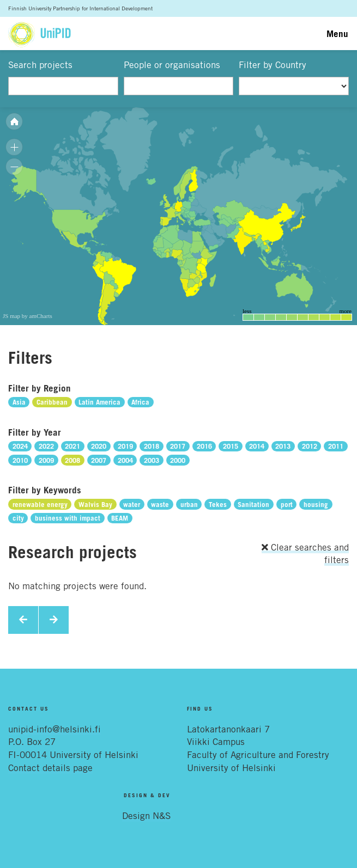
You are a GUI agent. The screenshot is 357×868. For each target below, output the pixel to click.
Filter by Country (273, 65)
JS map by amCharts (28, 316)
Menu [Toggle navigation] (337, 33)
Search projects (40, 65)
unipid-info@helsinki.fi (55, 729)
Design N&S (146, 816)
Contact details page (50, 768)
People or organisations (172, 65)
